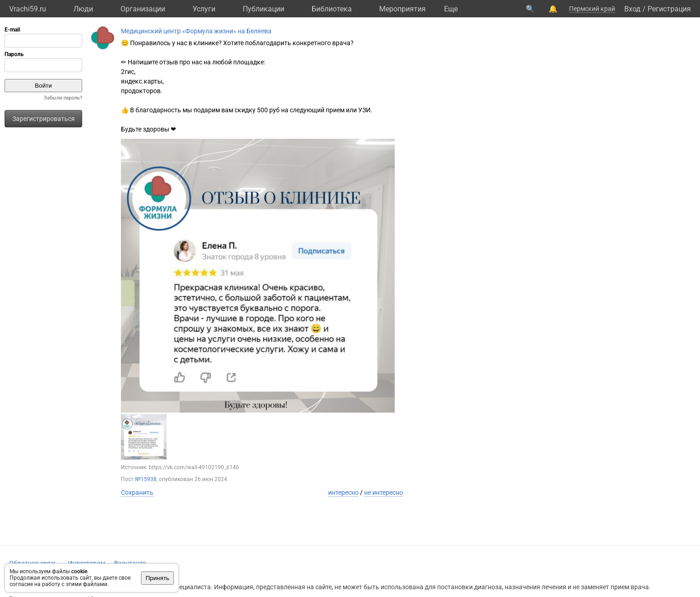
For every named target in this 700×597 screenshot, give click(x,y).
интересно (343, 492)
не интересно (384, 492)
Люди (83, 9)
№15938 (146, 479)
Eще (451, 9)
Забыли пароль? (63, 98)
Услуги (204, 9)
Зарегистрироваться (44, 119)
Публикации (264, 9)
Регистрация (669, 9)
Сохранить (137, 492)
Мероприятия (402, 9)
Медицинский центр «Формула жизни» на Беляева (196, 31)
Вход (632, 9)
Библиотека (332, 9)
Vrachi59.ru (28, 9)
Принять (157, 578)
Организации (143, 9)
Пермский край (592, 9)
